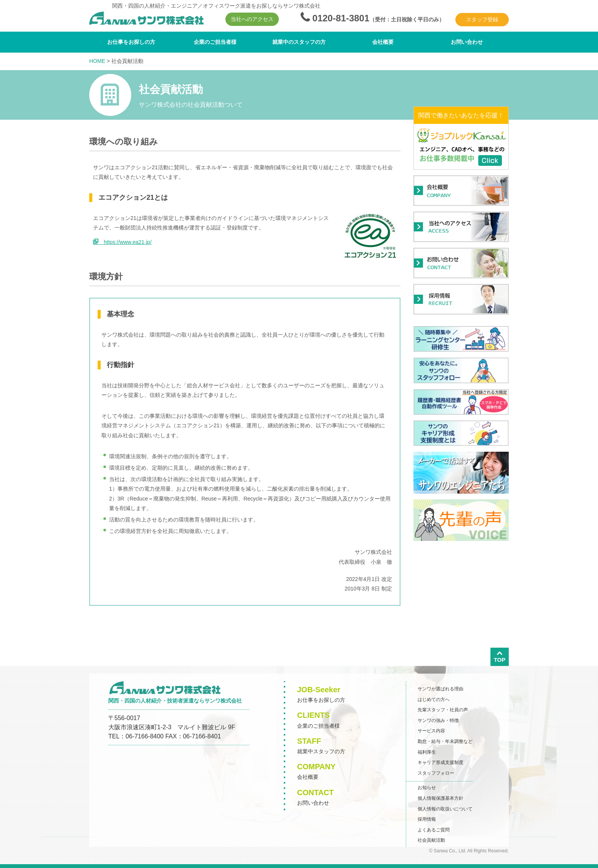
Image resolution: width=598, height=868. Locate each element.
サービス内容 (431, 731)
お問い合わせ (467, 42)
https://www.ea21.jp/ (122, 242)
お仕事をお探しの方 (131, 42)
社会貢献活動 (431, 840)
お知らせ (427, 788)
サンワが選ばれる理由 (440, 689)
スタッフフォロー (436, 773)
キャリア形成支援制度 (440, 762)
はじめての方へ (434, 700)
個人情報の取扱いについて (445, 809)
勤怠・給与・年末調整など (445, 741)
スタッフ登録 (482, 19)
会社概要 (383, 42)
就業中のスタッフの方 (299, 42)
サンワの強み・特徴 (438, 720)
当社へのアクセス (252, 19)
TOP (500, 657)
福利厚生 (427, 752)
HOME (97, 61)
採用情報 (427, 819)
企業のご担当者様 (215, 42)
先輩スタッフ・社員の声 (443, 710)
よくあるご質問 (434, 830)
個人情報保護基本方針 (440, 798)
